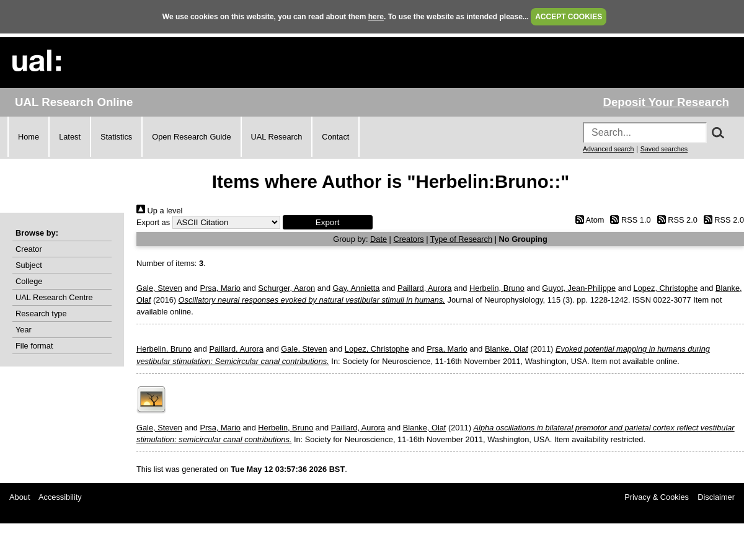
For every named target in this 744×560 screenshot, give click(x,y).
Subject (29, 265)
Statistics (116, 137)
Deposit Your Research (666, 102)
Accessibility (60, 497)
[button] (328, 222)
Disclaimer (716, 497)
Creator (29, 249)
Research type (41, 313)
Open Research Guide (191, 137)
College (29, 281)
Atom (587, 220)
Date (379, 239)
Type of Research (461, 239)
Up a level (159, 211)
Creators (409, 239)
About (20, 497)
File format (34, 346)
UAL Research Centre (54, 297)
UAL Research (277, 137)
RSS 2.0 (675, 220)
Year (24, 330)
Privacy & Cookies (657, 497)
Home (29, 137)
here (376, 17)
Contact (335, 137)
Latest (70, 137)
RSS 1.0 (629, 220)
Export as (153, 222)
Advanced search (608, 149)
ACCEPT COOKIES (569, 17)
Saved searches (664, 149)
